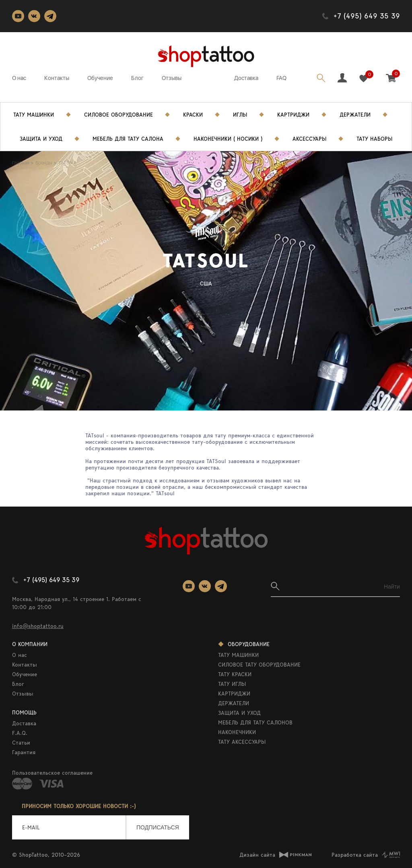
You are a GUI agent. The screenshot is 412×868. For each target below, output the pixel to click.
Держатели (355, 115)
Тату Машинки (34, 115)
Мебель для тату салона (128, 139)
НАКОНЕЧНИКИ (237, 732)
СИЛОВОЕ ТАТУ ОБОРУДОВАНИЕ (259, 665)
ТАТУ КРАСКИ (235, 674)
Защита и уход (41, 139)
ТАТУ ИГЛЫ (232, 684)
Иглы (240, 115)
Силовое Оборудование (118, 115)
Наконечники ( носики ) (228, 139)
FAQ (281, 78)
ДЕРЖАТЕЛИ (234, 703)
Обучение (100, 78)
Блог (137, 78)
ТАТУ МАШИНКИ (238, 655)
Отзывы (172, 78)
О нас (19, 78)
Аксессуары (309, 139)
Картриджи (293, 115)
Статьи (21, 743)
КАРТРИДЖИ (234, 694)
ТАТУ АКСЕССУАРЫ (242, 742)
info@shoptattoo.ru (38, 626)
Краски (193, 115)
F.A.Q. (20, 733)
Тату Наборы (374, 139)
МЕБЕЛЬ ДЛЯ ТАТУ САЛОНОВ (255, 722)
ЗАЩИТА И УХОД (239, 713)
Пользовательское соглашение (52, 773)
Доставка (246, 78)
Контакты (57, 78)
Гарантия (24, 752)
